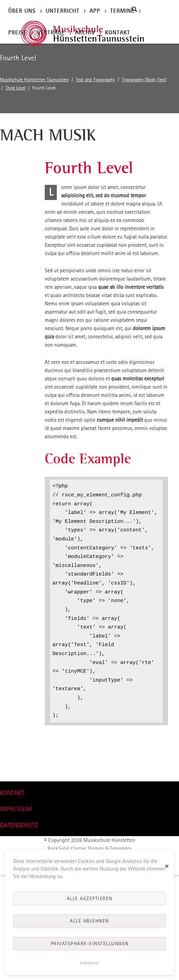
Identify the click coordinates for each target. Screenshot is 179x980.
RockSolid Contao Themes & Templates (89, 848)
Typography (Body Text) (144, 80)
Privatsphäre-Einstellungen (90, 944)
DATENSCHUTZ (19, 825)
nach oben (11, 777)
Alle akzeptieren (90, 898)
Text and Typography (95, 80)
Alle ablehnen (89, 921)
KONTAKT (12, 793)
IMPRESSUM (16, 809)
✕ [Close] (167, 866)
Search (134, 9)
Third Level (15, 88)
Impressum (89, 963)
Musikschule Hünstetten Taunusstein (34, 80)
